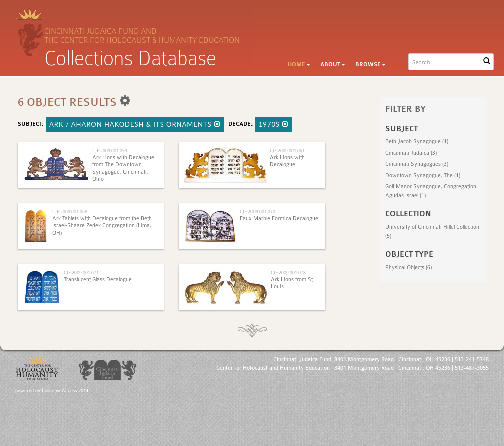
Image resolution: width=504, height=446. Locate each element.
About (333, 64)
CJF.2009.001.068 (70, 211)
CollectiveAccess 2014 (65, 391)
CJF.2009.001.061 (287, 150)
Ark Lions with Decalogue (287, 161)
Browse (370, 64)
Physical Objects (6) (409, 268)
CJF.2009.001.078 (288, 273)
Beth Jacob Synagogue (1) (417, 141)
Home (299, 64)
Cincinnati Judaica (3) (411, 153)
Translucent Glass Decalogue (98, 280)
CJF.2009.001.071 (81, 273)
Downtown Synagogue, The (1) (423, 175)
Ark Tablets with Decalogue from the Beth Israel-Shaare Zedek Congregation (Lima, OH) (102, 226)
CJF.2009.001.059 (110, 150)
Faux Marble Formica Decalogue (279, 218)
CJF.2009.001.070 (258, 211)
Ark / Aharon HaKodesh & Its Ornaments (135, 124)
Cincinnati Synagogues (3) (417, 164)
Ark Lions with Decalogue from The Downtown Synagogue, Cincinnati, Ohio (123, 168)
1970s (274, 124)
